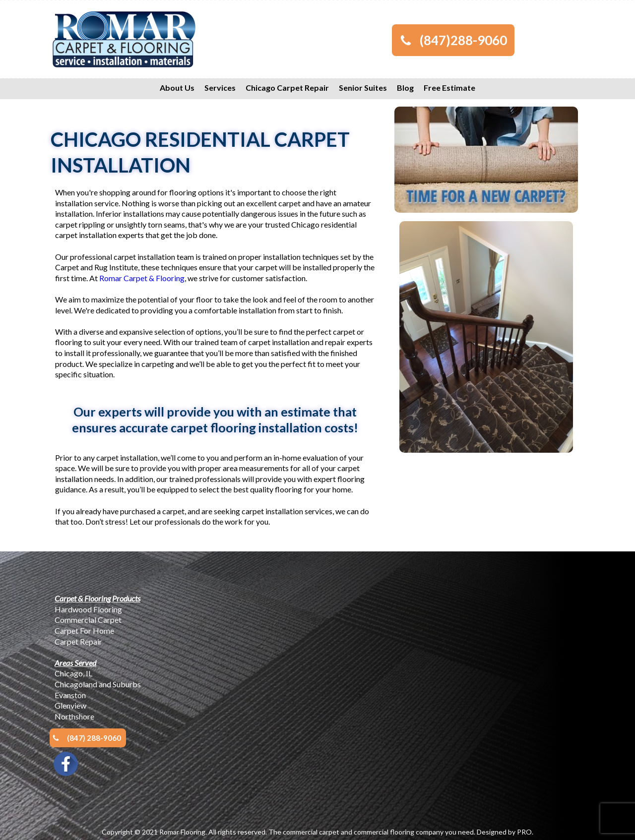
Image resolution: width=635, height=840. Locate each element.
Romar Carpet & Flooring (142, 278)
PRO (524, 832)
